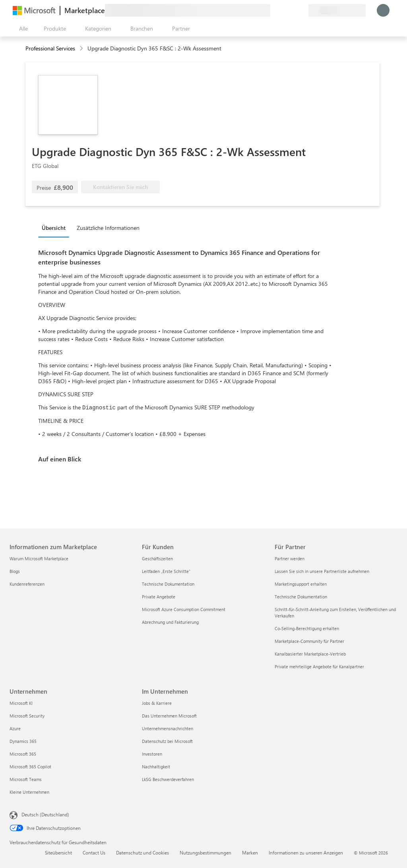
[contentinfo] (82, 49)
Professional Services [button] (50, 48)
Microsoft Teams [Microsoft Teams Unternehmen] (26, 779)
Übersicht (54, 228)
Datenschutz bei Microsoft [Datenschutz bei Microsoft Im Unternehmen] (167, 741)
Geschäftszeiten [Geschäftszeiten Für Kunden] (157, 558)
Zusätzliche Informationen (108, 228)
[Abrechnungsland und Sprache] (337, 10)
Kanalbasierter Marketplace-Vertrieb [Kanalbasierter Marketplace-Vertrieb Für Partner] (310, 654)
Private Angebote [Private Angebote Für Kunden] (159, 597)
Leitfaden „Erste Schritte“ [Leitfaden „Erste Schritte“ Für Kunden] (166, 571)
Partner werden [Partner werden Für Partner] (290, 558)
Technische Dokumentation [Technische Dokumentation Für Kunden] (168, 584)
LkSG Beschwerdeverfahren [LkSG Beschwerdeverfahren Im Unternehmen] (168, 779)
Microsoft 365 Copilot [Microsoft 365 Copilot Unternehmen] (30, 767)
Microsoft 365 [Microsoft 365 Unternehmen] (23, 754)
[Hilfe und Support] (283, 10)
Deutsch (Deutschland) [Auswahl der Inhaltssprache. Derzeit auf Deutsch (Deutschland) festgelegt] (45, 814)
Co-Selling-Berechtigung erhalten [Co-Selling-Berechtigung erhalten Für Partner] (307, 628)
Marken (250, 853)
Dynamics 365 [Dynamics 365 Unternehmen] (23, 741)
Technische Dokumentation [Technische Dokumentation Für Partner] (301, 597)
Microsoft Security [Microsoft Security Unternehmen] (27, 716)
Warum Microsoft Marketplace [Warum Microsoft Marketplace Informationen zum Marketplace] (39, 558)
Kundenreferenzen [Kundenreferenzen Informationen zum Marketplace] (27, 584)
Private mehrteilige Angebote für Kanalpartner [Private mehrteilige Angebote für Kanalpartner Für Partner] (319, 666)
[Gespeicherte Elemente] (293, 10)
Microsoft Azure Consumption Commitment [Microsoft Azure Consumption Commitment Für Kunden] (184, 609)
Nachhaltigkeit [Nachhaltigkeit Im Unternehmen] (156, 767)
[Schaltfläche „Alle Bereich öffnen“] (22, 29)
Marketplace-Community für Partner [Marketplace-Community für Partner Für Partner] (309, 641)
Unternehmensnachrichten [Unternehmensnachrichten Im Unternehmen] (168, 728)
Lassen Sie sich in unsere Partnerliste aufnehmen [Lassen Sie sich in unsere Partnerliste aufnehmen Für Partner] (322, 571)
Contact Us (94, 853)
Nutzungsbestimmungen (205, 853)
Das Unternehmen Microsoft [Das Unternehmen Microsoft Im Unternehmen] (169, 716)
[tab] (56, 228)
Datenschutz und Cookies (142, 853)
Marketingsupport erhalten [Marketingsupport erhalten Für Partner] (301, 584)
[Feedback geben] (273, 10)
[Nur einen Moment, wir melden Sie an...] (383, 10)
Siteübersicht (58, 853)
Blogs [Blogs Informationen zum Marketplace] (15, 571)
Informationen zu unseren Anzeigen (306, 853)
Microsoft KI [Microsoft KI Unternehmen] (21, 703)
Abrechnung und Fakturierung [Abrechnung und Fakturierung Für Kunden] (170, 622)
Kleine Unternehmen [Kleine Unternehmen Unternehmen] (29, 792)
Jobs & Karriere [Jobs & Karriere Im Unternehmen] (157, 703)
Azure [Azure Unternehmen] (15, 728)
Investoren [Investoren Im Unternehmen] (152, 754)
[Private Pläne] (302, 10)
